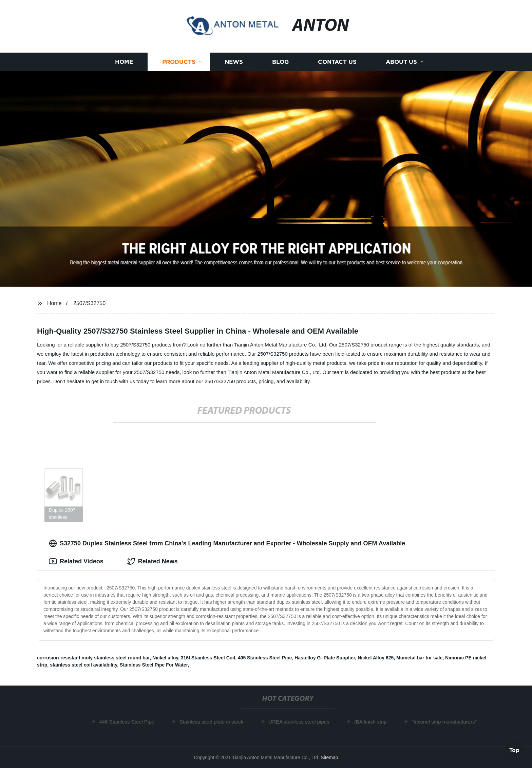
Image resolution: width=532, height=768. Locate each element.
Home (124, 62)
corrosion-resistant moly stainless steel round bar (93, 658)
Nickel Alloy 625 (376, 658)
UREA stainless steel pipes (300, 722)
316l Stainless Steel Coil (208, 658)
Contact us (337, 62)
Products (179, 62)
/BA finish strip (372, 722)
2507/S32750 (89, 303)
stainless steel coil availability (83, 665)
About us (401, 62)
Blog (280, 62)
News (234, 62)
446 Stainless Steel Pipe (128, 722)
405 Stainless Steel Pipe (265, 658)
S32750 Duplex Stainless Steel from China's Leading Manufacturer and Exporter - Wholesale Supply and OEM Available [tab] (227, 543)
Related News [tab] (153, 561)
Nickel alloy (165, 658)
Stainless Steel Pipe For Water (154, 665)
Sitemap (329, 757)
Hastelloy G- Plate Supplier (325, 658)
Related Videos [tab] (76, 561)
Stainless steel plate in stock (213, 722)
